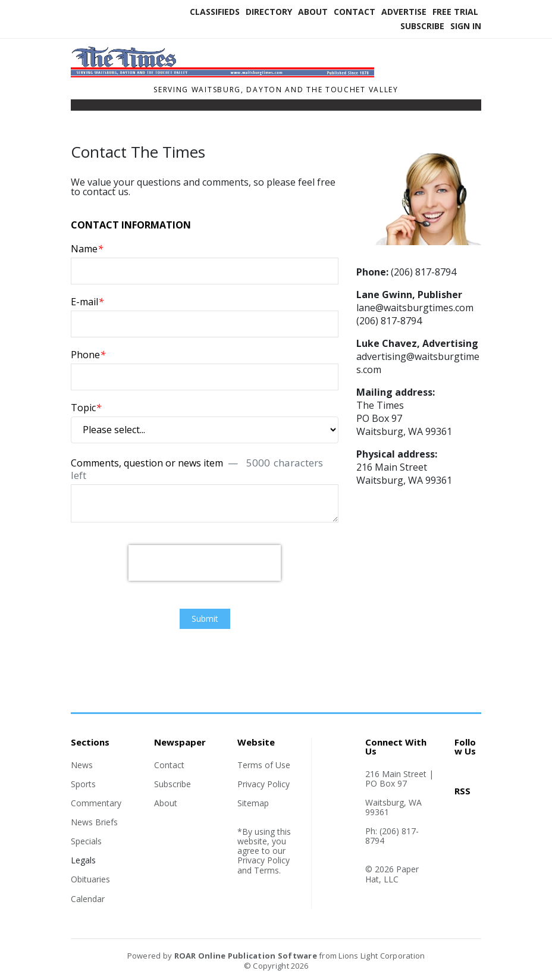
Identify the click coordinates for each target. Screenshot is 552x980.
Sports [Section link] (83, 784)
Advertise (404, 12)
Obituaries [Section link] (90, 879)
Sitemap (253, 803)
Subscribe (422, 26)
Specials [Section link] (86, 841)
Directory (269, 12)
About (313, 12)
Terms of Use (264, 765)
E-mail (87, 301)
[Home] (222, 74)
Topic (86, 407)
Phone (88, 354)
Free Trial (455, 12)
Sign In (466, 26)
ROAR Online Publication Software (246, 956)
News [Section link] (82, 765)
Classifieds (215, 12)
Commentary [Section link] (96, 803)
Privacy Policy (264, 784)
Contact (355, 12)
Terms (266, 870)
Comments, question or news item (197, 468)
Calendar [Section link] (88, 899)
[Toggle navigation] (79, 108)
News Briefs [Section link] (94, 822)
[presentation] (205, 563)
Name (87, 248)
